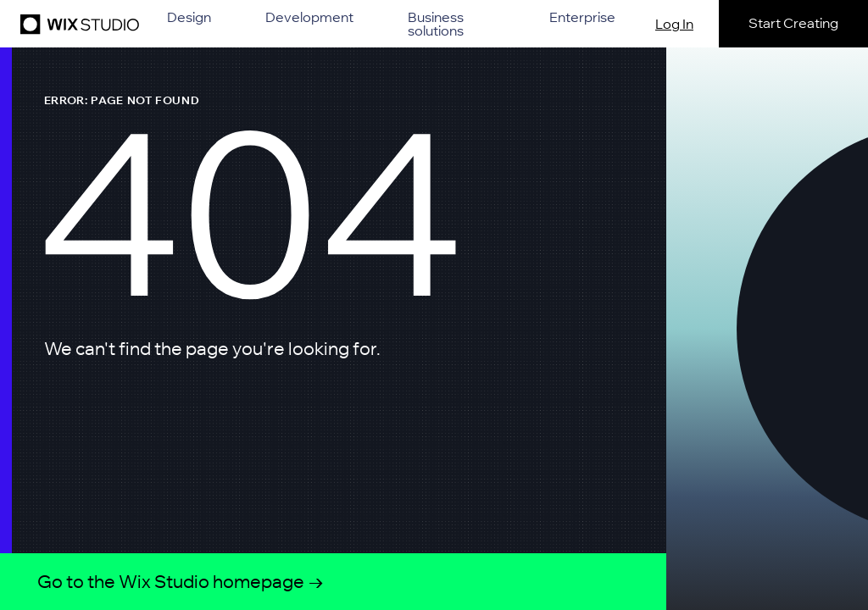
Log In (674, 24)
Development (309, 18)
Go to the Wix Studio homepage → (181, 581)
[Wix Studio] (77, 24)
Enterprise (582, 18)
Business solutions (436, 24)
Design (189, 18)
